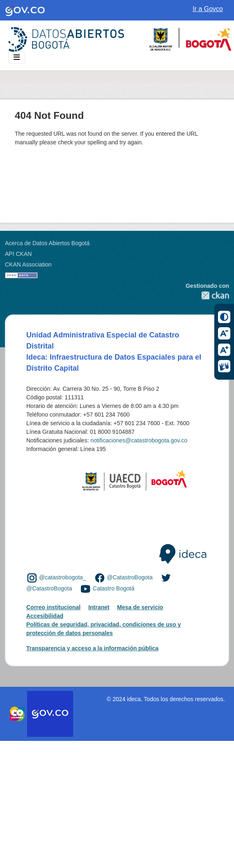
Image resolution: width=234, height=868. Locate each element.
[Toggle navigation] (17, 58)
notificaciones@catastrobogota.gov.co (139, 440)
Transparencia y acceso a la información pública (92, 648)
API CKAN (18, 254)
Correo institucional (53, 607)
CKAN (207, 295)
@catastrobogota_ (63, 577)
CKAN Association (28, 264)
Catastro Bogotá (114, 588)
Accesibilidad (45, 616)
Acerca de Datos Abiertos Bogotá (47, 243)
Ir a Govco (208, 9)
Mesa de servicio (140, 607)
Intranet (99, 607)
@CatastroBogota (130, 577)
